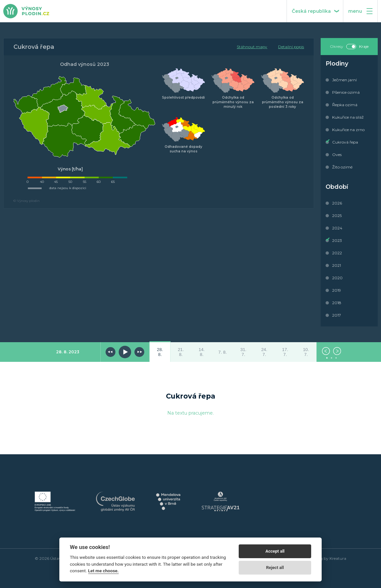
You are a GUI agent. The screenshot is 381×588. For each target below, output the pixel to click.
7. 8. (223, 352)
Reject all (275, 568)
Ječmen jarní (344, 80)
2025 (337, 216)
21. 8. (181, 352)
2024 (337, 228)
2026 (337, 203)
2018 (337, 303)
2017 (337, 315)
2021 (337, 265)
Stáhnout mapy (252, 47)
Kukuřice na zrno (348, 130)
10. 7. (306, 352)
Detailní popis (291, 47)
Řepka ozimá (345, 105)
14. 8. (202, 352)
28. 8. (160, 352)
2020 (337, 278)
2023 (337, 240)
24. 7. (264, 352)
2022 (337, 253)
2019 (337, 290)
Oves (337, 155)
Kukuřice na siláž (348, 117)
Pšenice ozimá (346, 92)
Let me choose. (103, 571)
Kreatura (338, 558)
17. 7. (285, 352)
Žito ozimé (342, 167)
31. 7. (243, 352)
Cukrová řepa (345, 142)
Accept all (275, 551)
